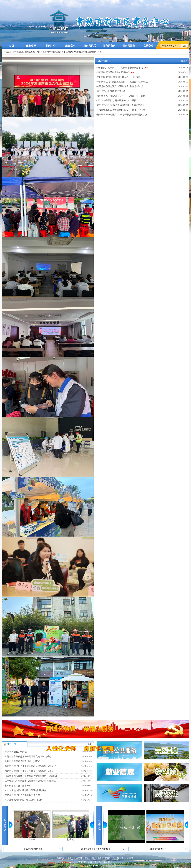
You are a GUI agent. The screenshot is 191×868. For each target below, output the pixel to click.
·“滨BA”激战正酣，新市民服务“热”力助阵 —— (119, 101)
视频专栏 (99, 825)
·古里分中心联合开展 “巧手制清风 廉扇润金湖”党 (120, 86)
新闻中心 (51, 46)
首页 (12, 46)
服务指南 (70, 46)
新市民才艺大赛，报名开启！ (48, 786)
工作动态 (103, 61)
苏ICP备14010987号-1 (126, 858)
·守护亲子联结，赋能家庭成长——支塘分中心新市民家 (123, 82)
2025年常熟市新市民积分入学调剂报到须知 (48, 791)
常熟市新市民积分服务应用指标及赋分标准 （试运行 (48, 766)
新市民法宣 (129, 46)
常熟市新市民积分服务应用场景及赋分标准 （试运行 (48, 771)
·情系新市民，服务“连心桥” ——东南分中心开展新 (121, 96)
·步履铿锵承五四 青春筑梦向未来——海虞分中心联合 (122, 110)
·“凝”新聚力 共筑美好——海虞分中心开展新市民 (119, 68)
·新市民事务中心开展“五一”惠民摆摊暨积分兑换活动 (121, 115)
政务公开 (31, 46)
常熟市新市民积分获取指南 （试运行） (48, 761)
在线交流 (148, 46)
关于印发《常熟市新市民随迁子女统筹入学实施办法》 (48, 781)
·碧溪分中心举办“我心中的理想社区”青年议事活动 (120, 105)
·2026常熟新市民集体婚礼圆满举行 (113, 72)
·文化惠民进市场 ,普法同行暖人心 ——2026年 (118, 77)
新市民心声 (109, 46)
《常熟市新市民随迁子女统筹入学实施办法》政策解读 (48, 776)
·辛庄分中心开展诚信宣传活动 (111, 91)
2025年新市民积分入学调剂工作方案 (48, 795)
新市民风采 (90, 46)
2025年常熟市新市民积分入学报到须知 (48, 800)
